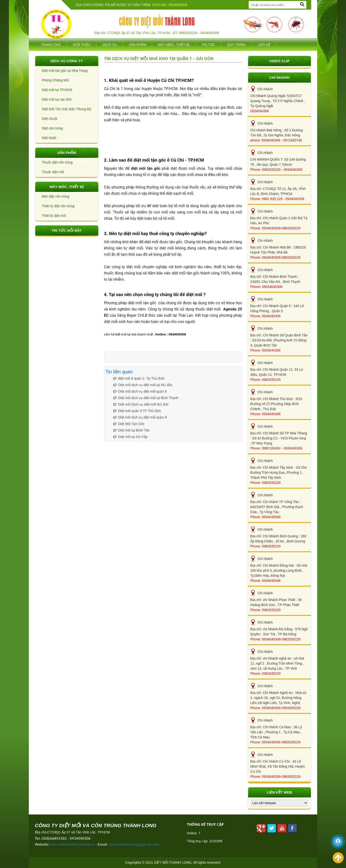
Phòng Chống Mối (55, 80)
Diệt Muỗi (49, 138)
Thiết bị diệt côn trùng (58, 206)
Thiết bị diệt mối (54, 216)
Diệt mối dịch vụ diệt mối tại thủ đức (143, 385)
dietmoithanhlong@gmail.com (134, 844)
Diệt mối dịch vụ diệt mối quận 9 (140, 417)
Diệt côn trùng (52, 128)
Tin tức (208, 45)
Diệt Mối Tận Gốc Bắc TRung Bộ (66, 109)
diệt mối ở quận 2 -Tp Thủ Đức (139, 378)
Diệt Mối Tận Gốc (129, 424)
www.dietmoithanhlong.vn (73, 844)
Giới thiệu (82, 45)
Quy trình (236, 45)
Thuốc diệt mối (53, 172)
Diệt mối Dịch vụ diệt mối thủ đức (141, 404)
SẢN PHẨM (137, 45)
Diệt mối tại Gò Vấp (130, 437)
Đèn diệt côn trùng (56, 196)
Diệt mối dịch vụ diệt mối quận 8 (140, 391)
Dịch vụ (110, 45)
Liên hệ (264, 45)
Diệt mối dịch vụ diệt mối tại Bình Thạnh (146, 398)
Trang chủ (51, 45)
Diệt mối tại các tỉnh (57, 99)
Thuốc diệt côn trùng (57, 162)
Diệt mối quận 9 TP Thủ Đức (137, 411)
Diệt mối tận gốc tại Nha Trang (65, 71)
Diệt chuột (49, 119)
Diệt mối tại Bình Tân (132, 430)
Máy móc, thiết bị (174, 45)
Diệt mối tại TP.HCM (57, 90)
